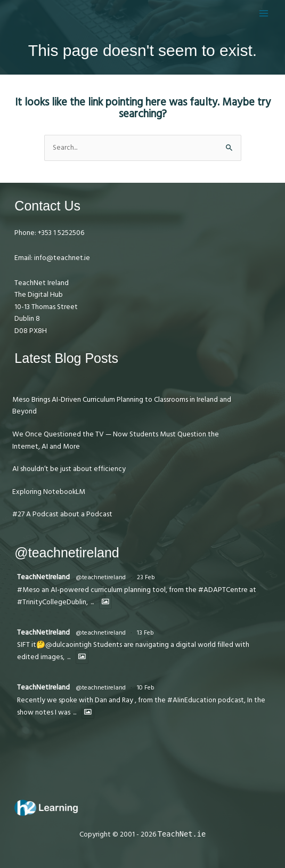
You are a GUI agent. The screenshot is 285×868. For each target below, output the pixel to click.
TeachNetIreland (43, 577)
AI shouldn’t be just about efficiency (69, 469)
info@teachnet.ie (61, 258)
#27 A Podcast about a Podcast (62, 514)
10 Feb (146, 688)
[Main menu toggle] (264, 13)
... (92, 602)
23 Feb (146, 577)
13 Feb (145, 633)
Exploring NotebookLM (49, 492)
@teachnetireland (101, 577)
